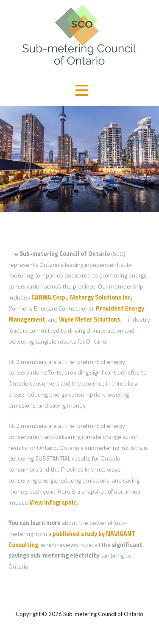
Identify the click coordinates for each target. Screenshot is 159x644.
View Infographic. (54, 502)
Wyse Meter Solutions (89, 319)
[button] (81, 90)
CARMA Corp (48, 297)
